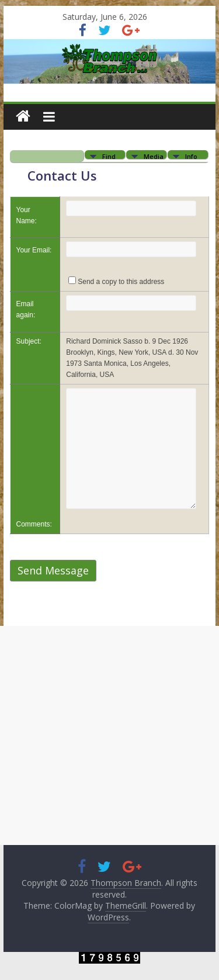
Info (191, 156)
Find (109, 156)
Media (154, 156)
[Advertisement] (109, 735)
